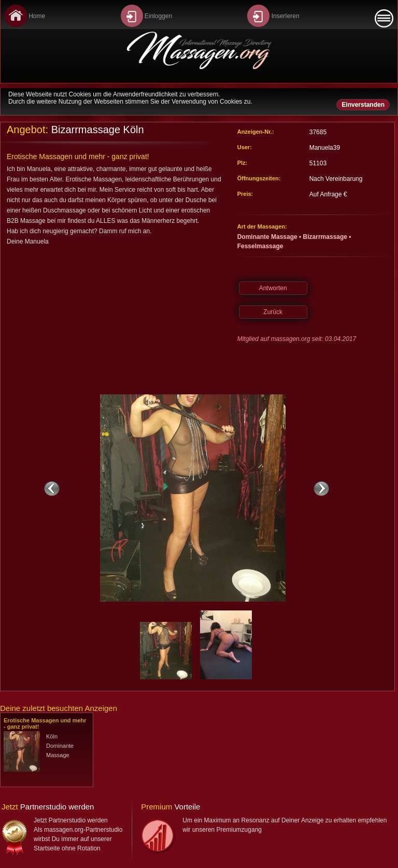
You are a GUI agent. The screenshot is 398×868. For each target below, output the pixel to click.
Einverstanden (363, 105)
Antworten (273, 288)
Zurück (273, 312)
